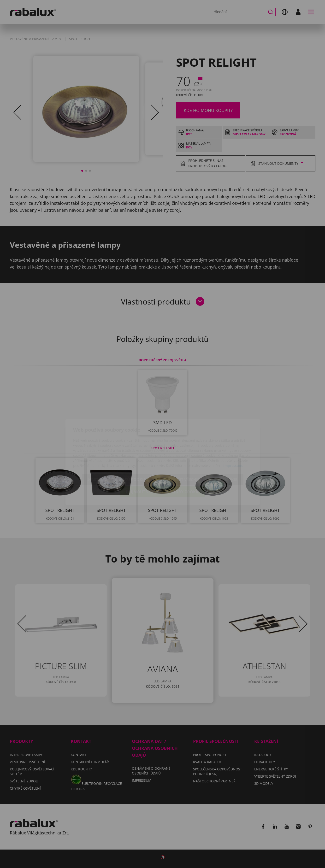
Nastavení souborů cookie (117, 452)
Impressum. (233, 438)
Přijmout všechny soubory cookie (162, 464)
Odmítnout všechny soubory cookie (198, 452)
